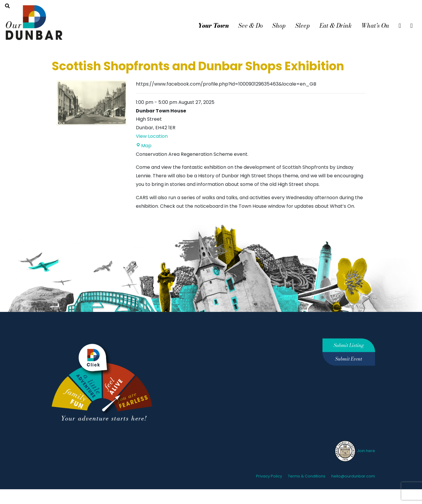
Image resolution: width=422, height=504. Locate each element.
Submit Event (349, 359)
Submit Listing (349, 345)
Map (144, 146)
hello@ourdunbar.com (353, 476)
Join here (355, 451)
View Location (152, 136)
